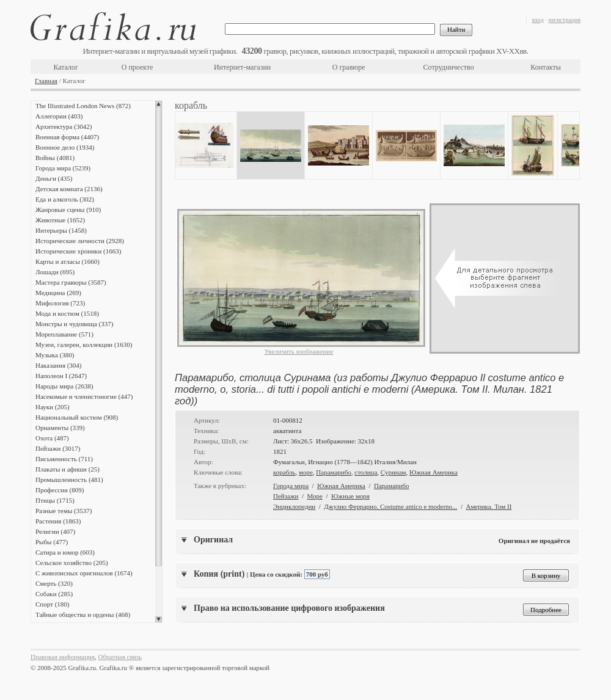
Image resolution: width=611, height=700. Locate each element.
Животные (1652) (60, 220)
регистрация (564, 20)
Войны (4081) (55, 158)
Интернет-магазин (242, 67)
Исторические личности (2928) (80, 241)
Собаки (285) (54, 594)
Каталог (66, 67)
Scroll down (159, 619)
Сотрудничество (449, 67)
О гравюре (349, 67)
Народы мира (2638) (64, 386)
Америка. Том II (488, 506)
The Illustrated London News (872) (83, 106)
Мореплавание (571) (64, 334)
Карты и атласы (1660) (68, 261)
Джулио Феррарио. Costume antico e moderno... (390, 506)
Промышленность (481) (69, 479)
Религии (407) (55, 531)
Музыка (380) (55, 355)
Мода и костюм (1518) (67, 313)
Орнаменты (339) (60, 428)
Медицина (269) (58, 293)
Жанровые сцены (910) (68, 210)
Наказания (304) (59, 365)
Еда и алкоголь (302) (65, 199)
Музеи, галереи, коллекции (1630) (84, 345)
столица (366, 472)
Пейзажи (286, 496)
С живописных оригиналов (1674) (84, 573)
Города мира (291, 486)
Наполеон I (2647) (61, 376)
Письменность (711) (64, 459)
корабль (284, 472)
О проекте (137, 67)
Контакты (546, 67)
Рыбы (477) (52, 542)
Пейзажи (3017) (58, 448)
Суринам (393, 472)
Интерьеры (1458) (61, 230)
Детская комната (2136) (69, 189)
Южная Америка (434, 472)
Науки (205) (53, 407)
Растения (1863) (58, 521)
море (306, 472)
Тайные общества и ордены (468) (83, 614)
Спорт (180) (52, 604)
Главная (46, 81)
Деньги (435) (54, 178)
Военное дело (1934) (65, 147)
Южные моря (350, 496)
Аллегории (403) (59, 116)
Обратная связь (120, 657)
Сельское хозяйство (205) (72, 563)
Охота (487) (52, 438)
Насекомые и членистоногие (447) (84, 396)
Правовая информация (63, 657)
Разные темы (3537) (64, 511)
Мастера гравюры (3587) (71, 282)
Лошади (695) (55, 272)
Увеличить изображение (299, 351)
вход (538, 20)
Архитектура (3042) (64, 126)
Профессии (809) (60, 490)
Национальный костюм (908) (77, 417)
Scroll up (159, 104)
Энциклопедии (294, 506)
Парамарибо (333, 472)
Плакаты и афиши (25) (68, 469)
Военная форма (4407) (67, 137)
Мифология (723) (60, 303)
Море (315, 496)
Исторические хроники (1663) (78, 251)
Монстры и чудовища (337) (74, 324)
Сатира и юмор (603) (65, 552)
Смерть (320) (54, 583)
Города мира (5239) (63, 168)
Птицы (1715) (55, 500)
